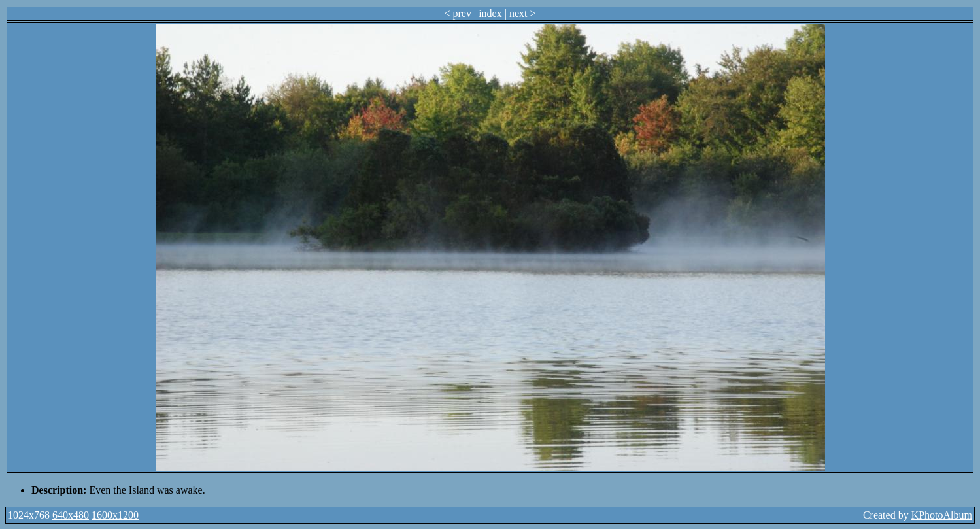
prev (462, 13)
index (490, 13)
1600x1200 (115, 515)
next (518, 13)
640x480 (71, 515)
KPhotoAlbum (942, 515)
